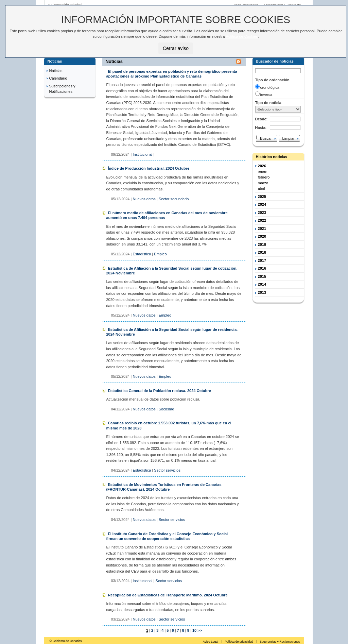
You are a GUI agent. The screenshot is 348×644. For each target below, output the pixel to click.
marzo (263, 183)
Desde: (262, 119)
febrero (264, 177)
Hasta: (261, 128)
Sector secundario (174, 199)
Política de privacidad (239, 642)
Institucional (142, 154)
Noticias (56, 71)
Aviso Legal (211, 642)
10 (194, 630)
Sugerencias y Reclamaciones (280, 642)
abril (262, 188)
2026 (262, 166)
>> (200, 630)
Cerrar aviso (176, 48)
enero (263, 172)
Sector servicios (167, 470)
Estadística (142, 254)
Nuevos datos (144, 199)
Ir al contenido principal (65, 5)
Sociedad (167, 409)
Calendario (58, 78)
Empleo (160, 254)
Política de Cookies (242, 36)
